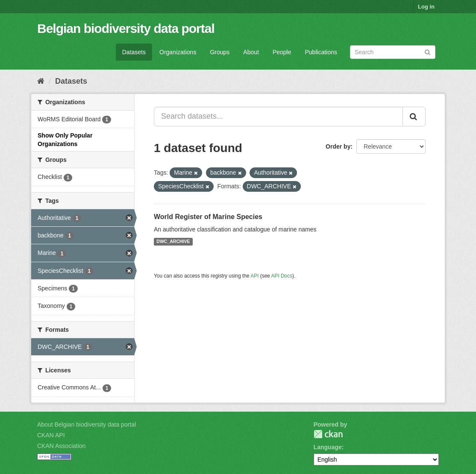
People (282, 52)
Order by (338, 146)
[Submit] (428, 51)
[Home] (41, 81)
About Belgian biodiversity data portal (87, 424)
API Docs (282, 276)
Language (328, 447)
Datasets (134, 52)
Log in (426, 7)
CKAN (328, 434)
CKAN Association (62, 446)
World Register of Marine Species (208, 217)
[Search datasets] (393, 52)
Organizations (178, 52)
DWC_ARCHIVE (173, 242)
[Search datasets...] (278, 117)
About (251, 52)
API (254, 276)
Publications (321, 52)
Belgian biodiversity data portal (126, 28)
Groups (220, 52)
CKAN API (51, 435)
